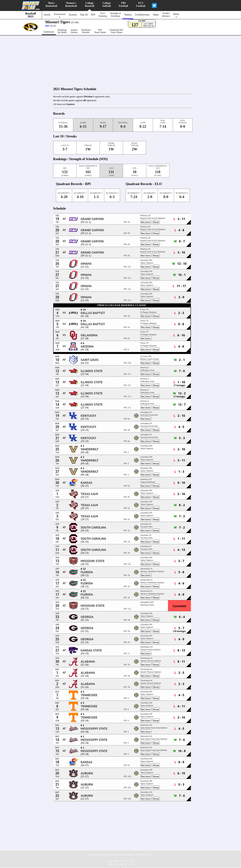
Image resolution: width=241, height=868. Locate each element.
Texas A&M (89, 494)
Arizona (87, 346)
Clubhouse (49, 32)
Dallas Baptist (93, 313)
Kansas (87, 483)
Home (47, 15)
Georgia (87, 617)
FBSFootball (124, 4)
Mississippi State (94, 729)
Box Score (146, 222)
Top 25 (84, 15)
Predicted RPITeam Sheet (116, 31)
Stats (156, 15)
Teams (128, 15)
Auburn (87, 773)
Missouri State (93, 561)
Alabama (88, 662)
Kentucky (89, 416)
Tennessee (89, 695)
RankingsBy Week (62, 31)
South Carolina (94, 527)
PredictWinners (166, 15)
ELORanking (103, 15)
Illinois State (92, 371)
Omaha (86, 264)
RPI (93, 15)
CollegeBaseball (90, 4)
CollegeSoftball (107, 4)
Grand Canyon (92, 219)
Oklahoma (89, 335)
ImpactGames (74, 31)
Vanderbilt (90, 449)
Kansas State (91, 650)
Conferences (142, 15)
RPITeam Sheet (100, 31)
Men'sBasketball (51, 4)
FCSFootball (141, 4)
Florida (87, 572)
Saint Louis (90, 360)
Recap (156, 222)
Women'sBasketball (71, 4)
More (176, 15)
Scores (73, 15)
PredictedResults (86, 31)
